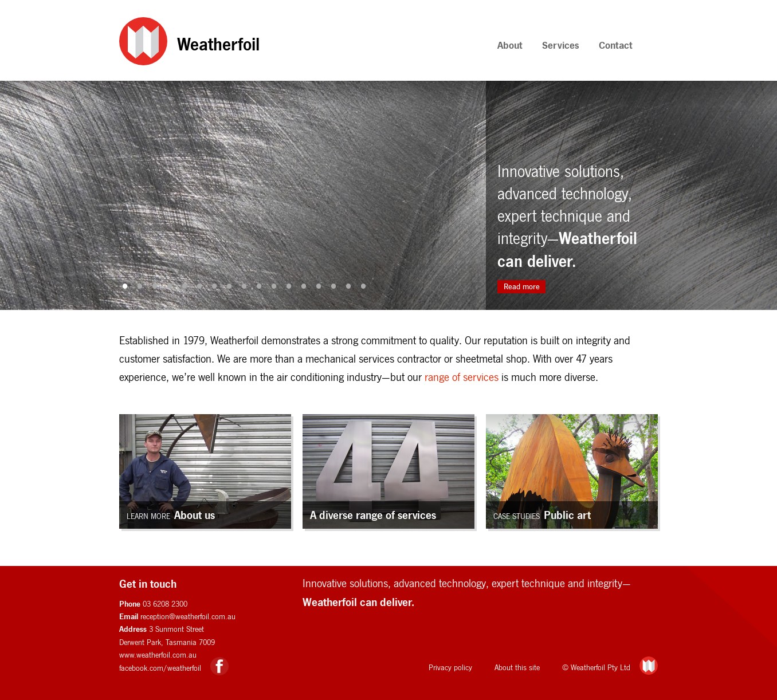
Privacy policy (450, 667)
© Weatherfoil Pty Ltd (596, 667)
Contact (616, 45)
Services (561, 45)
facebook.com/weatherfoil (160, 668)
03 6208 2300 (165, 604)
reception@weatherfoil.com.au (188, 616)
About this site (517, 667)
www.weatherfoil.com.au (158, 655)
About (510, 45)
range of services (462, 377)
